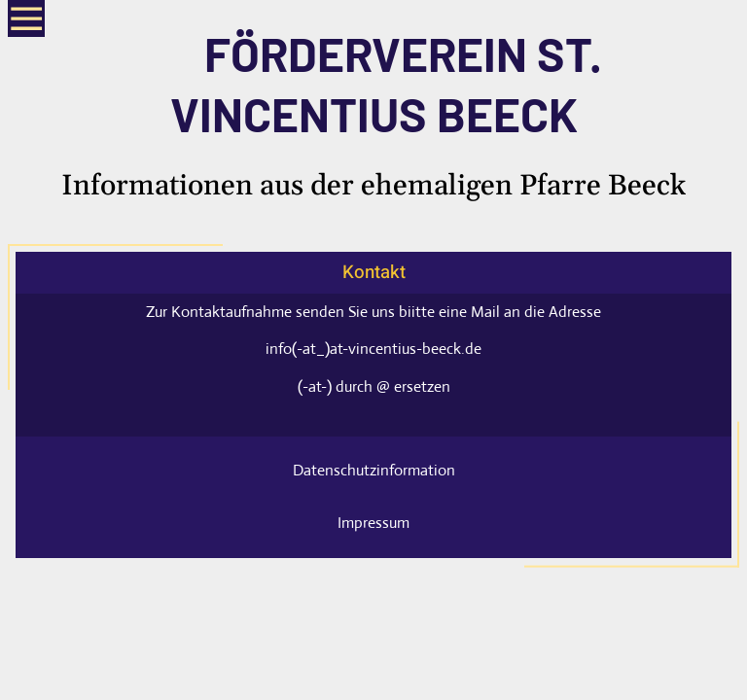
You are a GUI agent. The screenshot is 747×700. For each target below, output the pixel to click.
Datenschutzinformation (374, 470)
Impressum (373, 523)
